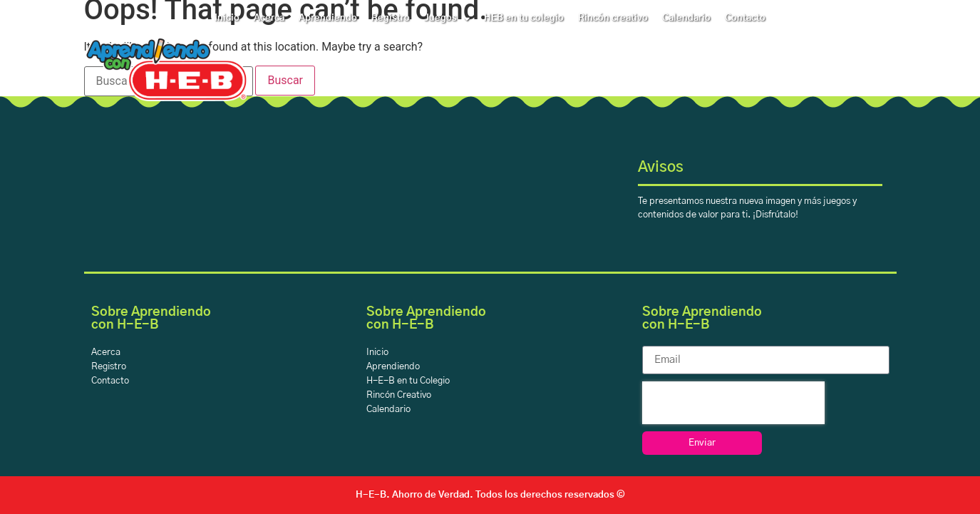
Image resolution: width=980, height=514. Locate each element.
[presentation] (733, 403)
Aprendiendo (328, 18)
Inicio (227, 18)
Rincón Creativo (399, 395)
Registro (391, 18)
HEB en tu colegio (524, 18)
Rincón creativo (613, 18)
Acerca (269, 18)
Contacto (745, 18)
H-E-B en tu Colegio (408, 381)
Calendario (686, 18)
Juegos (447, 19)
